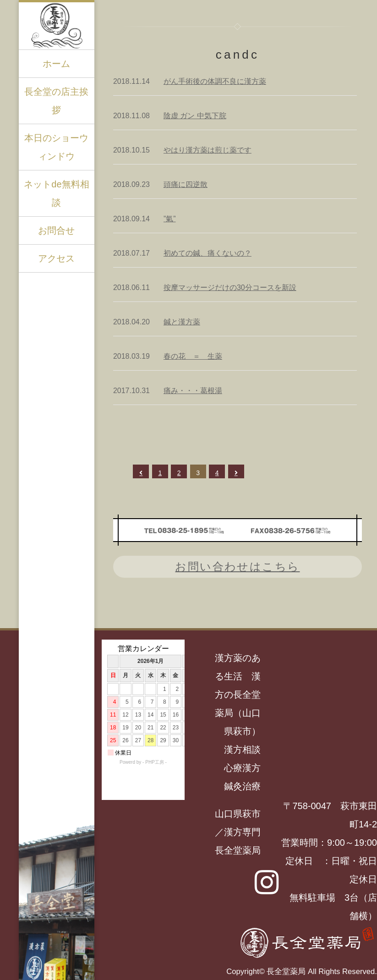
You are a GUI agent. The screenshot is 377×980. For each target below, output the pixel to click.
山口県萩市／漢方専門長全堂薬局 (238, 832)
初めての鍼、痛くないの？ (208, 253)
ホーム (56, 64)
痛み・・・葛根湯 (193, 391)
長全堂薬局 (286, 972)
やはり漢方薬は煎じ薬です (208, 150)
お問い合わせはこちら (237, 567)
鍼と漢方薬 (182, 322)
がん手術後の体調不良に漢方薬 (215, 81)
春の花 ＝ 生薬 (193, 356)
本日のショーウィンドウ (56, 147)
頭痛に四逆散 (186, 184)
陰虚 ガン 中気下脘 (195, 116)
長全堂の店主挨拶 (56, 101)
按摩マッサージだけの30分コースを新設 (230, 287)
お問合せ (56, 230)
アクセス (56, 258)
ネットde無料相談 (56, 193)
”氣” (170, 219)
